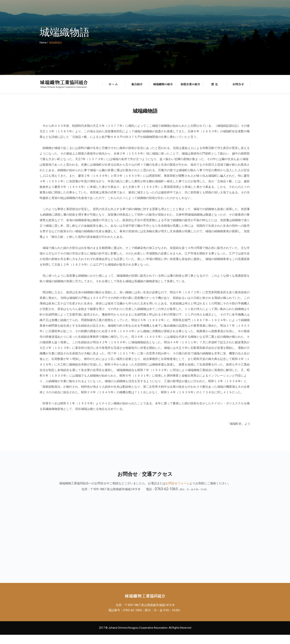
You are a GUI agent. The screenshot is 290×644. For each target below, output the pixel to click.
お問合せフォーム (178, 483)
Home (43, 43)
